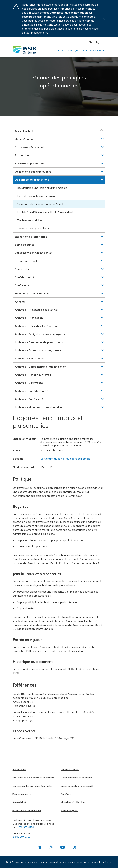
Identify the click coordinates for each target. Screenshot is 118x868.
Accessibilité (19, 802)
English (90, 42)
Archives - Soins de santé (31, 358)
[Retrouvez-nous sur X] (75, 848)
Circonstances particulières (33, 228)
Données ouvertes (22, 794)
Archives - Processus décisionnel (36, 310)
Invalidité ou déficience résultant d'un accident (45, 212)
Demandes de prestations (32, 180)
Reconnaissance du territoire (76, 778)
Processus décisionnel (29, 147)
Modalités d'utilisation (73, 802)
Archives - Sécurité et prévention (37, 326)
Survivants (22, 269)
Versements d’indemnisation (34, 253)
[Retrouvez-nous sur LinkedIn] (39, 848)
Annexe (20, 302)
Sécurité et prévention (30, 163)
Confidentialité (24, 277)
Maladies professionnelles (32, 293)
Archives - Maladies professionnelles (39, 407)
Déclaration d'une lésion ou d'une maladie (42, 188)
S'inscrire (63, 50)
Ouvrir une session (91, 50)
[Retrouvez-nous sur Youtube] (63, 848)
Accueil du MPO (25, 131)
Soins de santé (25, 245)
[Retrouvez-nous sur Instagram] (51, 848)
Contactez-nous (70, 769)
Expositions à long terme (31, 237)
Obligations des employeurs (33, 172)
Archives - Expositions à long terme (38, 350)
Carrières (66, 794)
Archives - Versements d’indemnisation (41, 367)
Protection (22, 155)
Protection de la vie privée (27, 810)
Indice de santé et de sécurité (77, 786)
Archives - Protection (29, 318)
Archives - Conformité (29, 399)
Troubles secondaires (30, 220)
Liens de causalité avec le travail (36, 196)
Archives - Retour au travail (33, 375)
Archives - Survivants (29, 383)
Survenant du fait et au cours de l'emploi (41, 204)
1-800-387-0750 (25, 827)
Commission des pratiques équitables (32, 786)
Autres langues (69, 810)
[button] (102, 139)
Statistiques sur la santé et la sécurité (33, 778)
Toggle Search (98, 42)
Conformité (22, 285)
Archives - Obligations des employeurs (40, 334)
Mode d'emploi (24, 139)
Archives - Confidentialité (31, 391)
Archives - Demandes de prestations (39, 342)
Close (104, 19)
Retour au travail (26, 261)
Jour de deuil (19, 769)
